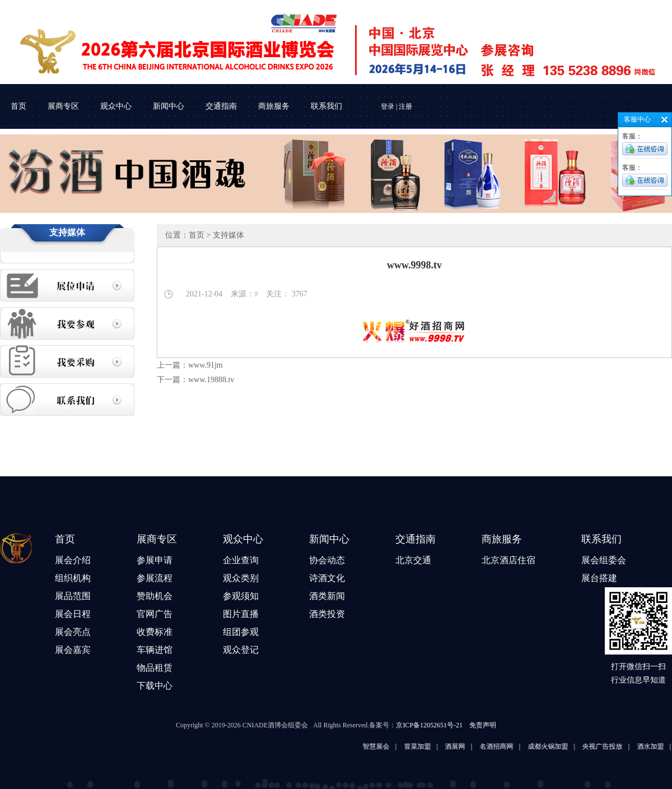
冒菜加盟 (431, 746)
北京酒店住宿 (508, 560)
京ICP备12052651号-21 (429, 725)
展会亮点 (73, 632)
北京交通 (413, 560)
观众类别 (241, 578)
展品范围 (73, 596)
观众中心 (116, 106)
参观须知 (241, 596)
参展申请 (155, 560)
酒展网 (468, 746)
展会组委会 (604, 560)
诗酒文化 (327, 578)
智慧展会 (389, 746)
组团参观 (241, 632)
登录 (388, 106)
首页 (18, 106)
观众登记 (241, 650)
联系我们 (326, 106)
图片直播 (241, 614)
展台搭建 (599, 578)
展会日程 (73, 614)
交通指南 (221, 106)
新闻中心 (169, 106)
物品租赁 (155, 668)
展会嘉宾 (73, 650)
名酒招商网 (510, 746)
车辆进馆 (155, 650)
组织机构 (73, 578)
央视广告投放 (615, 746)
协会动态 (327, 560)
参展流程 (155, 578)
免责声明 (483, 725)
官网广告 (155, 614)
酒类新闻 (327, 596)
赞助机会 (155, 596)
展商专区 (63, 106)
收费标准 (155, 632)
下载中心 (155, 686)
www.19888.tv (211, 380)
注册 (405, 106)
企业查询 (241, 560)
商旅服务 (274, 106)
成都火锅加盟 (561, 746)
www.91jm (206, 365)
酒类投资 (327, 614)
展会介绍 (73, 560)
